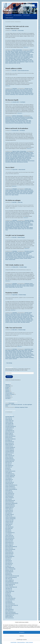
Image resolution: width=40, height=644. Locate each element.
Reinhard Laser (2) (9, 570)
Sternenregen (11, 403)
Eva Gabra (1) (8, 470)
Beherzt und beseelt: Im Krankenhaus (17, 128)
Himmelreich (18, 225)
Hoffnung (12, 92)
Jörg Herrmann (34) (9, 520)
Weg (22, 322)
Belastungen (30, 117)
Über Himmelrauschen (18, 15)
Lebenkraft (31, 57)
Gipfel (15, 191)
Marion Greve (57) (9, 541)
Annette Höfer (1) (9, 429)
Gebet (22, 91)
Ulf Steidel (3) (8, 593)
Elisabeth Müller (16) (10, 461)
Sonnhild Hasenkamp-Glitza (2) (12, 583)
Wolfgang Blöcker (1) (10, 615)
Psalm (20, 93)
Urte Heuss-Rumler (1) (10, 600)
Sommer (18, 194)
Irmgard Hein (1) (9, 516)
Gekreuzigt (17, 224)
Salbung (31, 228)
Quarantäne (19, 59)
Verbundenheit (8, 162)
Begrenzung (21, 52)
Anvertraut (21, 51)
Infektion (24, 56)
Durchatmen (13, 54)
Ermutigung (13, 350)
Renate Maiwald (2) (9, 572)
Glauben (32, 154)
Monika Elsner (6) (9, 555)
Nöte (20, 286)
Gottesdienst (30, 91)
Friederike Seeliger (23, 267)
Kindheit (15, 318)
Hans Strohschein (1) (10, 493)
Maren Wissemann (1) (10, 538)
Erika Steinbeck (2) (9, 466)
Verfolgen (13, 358)
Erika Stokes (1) (9, 467)
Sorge (23, 229)
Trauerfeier (7, 321)
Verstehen (11, 322)
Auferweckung (24, 314)
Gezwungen (16, 56)
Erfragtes (7, 387)
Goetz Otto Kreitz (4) (10, 482)
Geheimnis (7, 224)
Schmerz (27, 59)
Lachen (21, 192)
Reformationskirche (30, 93)
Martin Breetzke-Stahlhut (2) (11, 547)
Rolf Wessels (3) (9, 574)
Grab (28, 224)
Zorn (19, 287)
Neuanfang (15, 228)
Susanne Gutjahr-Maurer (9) (11, 587)
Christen (7, 223)
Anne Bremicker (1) (9, 425)
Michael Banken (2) (9, 552)
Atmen (9, 52)
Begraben (30, 222)
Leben (22, 57)
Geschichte (15, 118)
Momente (7, 194)
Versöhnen (21, 258)
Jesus (32, 56)
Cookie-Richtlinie (14, 642)
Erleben (17, 55)
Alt (29, 89)
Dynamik (32, 251)
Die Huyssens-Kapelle (12, 100)
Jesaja (27, 285)
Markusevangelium (9, 228)
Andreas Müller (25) (9, 421)
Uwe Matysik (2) (9, 601)
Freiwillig (28, 55)
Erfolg (9, 350)
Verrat (30, 62)
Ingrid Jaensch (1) (9, 512)
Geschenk (22, 224)
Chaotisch (22, 190)
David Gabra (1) (9, 454)
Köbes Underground (26, 92)
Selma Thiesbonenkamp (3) (11, 577)
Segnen (23, 355)
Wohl (15, 63)
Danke (27, 90)
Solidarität (13, 61)
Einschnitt (22, 54)
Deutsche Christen (9, 118)
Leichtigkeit (31, 192)
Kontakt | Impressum (29, 642)
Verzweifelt (26, 358)
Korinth (11, 353)
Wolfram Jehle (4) (9, 616)
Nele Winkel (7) (8, 558)
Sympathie (19, 161)
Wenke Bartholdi (22, 170)
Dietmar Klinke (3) (9, 457)
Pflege (15, 59)
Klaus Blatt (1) (8, 531)
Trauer (17, 95)
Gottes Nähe (19, 352)
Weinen (7, 359)
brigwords (7, 405)
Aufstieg (26, 189)
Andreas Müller (21, 31)
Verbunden (24, 321)
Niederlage (21, 354)
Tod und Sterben (31, 161)
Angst (12, 51)
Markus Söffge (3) (9, 545)
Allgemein (14, 151)
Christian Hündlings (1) (10, 447)
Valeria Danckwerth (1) (10, 604)
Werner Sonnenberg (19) (10, 612)
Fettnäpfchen (14, 285)
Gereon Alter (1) (9, 481)
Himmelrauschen (9, 15)
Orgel (30, 121)
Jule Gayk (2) (8, 526)
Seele (15, 160)
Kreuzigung (17, 226)
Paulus (12, 59)
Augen (30, 189)
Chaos (18, 190)
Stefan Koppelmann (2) (10, 584)
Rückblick (23, 59)
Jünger (23, 225)
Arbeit (7, 52)
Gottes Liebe (8, 155)
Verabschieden (21, 95)
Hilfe (9, 92)
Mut (15, 354)
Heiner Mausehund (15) (10, 500)
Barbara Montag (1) (9, 435)
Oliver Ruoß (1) (8, 562)
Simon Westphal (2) (9, 582)
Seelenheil (19, 160)
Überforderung (24, 222)
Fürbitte (10, 285)
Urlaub (24, 356)
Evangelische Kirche (18, 154)
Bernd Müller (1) (9, 440)
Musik (23, 157)
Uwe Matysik (23, 102)
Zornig (21, 287)
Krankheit (15, 57)
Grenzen (20, 56)
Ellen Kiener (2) (9, 463)
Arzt (9, 314)
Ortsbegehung (12, 158)
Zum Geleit (8, 399)
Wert (33, 62)
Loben (18, 286)
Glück (22, 191)
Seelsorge (20, 122)
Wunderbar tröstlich (12, 293)
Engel (12, 223)
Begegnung (13, 152)
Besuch (12, 90)
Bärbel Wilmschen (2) (10, 432)
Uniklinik (15, 62)
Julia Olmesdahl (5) (9, 527)
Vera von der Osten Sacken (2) (12, 605)
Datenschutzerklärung (21, 642)
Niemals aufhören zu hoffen (14, 68)
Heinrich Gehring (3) (10, 502)
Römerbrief (28, 319)
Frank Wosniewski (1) (10, 474)
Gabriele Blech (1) (9, 479)
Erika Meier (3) (8, 464)
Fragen (24, 154)
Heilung (31, 224)
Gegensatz (15, 254)
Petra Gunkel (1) (9, 565)
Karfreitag (7, 226)
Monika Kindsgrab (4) (10, 556)
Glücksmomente (30, 191)
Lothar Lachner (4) (9, 535)
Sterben (20, 61)
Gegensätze (20, 254)
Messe (16, 121)
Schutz (7, 287)
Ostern (22, 58)
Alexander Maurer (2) (10, 417)
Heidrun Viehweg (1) (10, 498)
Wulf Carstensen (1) (9, 618)
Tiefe (10, 195)
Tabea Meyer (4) (9, 589)
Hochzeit (24, 285)
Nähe (17, 354)
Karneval (20, 92)
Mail (14, 93)
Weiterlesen (26, 47)
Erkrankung (12, 154)
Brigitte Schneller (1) (10, 445)
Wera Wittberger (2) (9, 611)
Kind (12, 318)
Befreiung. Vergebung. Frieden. (22, 407)
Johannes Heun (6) (9, 521)
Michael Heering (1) (9, 554)
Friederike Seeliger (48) (10, 475)
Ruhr (32, 319)
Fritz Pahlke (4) (8, 478)
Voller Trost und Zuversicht (14, 328)
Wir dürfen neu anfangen (13, 200)
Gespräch (25, 91)
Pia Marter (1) (8, 566)
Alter (31, 89)
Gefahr (32, 55)
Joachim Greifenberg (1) (10, 517)
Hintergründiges (19, 50)
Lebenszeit (7, 157)
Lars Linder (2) (8, 534)
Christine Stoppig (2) (10, 450)
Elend (6, 285)
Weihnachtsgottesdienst (19, 123)
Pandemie (25, 58)
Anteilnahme (8, 152)
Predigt (21, 319)
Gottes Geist (14, 316)
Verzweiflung (31, 358)
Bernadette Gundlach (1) (10, 439)
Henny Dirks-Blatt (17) (10, 505)
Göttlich (7, 254)
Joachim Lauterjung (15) (10, 519)
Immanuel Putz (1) (9, 510)
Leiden (7, 58)
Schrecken (7, 320)
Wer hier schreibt (26, 15)
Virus (30, 95)
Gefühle (26, 350)
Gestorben (27, 315)
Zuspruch (11, 359)
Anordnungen (16, 51)
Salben (28, 228)
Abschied (27, 89)
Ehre (10, 223)
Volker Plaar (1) (8, 608)
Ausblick (7, 190)
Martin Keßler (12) (9, 548)
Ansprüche (7, 222)
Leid (25, 256)
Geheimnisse (12, 224)
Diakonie (8, 54)
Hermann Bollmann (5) (10, 506)
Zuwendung (25, 162)
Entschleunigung (9, 55)
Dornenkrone (27, 251)
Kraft (21, 119)
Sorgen (24, 122)
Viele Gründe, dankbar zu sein (14, 265)
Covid (21, 90)
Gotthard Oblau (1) (9, 484)
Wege (24, 322)
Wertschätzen (14, 162)
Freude (7, 191)
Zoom (32, 95)
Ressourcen (29, 158)
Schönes (28, 286)
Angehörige (8, 90)
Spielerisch (30, 194)
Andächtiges (15, 89)
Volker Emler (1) (9, 607)
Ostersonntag (11, 257)
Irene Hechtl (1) (8, 513)
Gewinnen (15, 352)
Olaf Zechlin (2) (8, 561)
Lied (12, 93)
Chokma (26, 190)
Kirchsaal (18, 119)
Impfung (16, 92)
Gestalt (24, 254)
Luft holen (18, 58)
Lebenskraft (27, 156)
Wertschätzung (20, 162)
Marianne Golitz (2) (9, 540)
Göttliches (11, 254)
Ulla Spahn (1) (8, 595)
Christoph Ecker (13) (10, 452)
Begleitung (21, 152)
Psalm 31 (24, 93)
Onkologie (7, 158)
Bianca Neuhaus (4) (9, 443)
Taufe (27, 122)
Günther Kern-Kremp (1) (10, 488)
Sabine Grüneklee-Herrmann (23, 71)
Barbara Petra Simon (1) (10, 436)
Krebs (15, 256)
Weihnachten (11, 123)
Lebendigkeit (26, 57)
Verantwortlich (29, 356)
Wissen (7, 63)
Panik (29, 58)
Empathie (7, 154)
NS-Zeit (27, 121)
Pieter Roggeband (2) (10, 568)
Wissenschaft (11, 63)
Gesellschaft (8, 56)
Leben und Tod (23, 226)
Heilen (21, 285)
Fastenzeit (24, 55)
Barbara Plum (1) (9, 438)
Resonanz (24, 158)
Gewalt (12, 56)
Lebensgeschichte (21, 156)
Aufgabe (13, 52)
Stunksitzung (13, 95)
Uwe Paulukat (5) (9, 602)
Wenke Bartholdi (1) (9, 609)
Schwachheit (8, 61)
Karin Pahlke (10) (9, 528)
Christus (12, 315)
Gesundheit (28, 154)
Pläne (6, 355)
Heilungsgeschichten (9, 225)
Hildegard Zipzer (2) (9, 507)
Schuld (7, 160)
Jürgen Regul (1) (9, 524)
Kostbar (12, 192)
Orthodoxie (14, 319)
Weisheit (17, 195)
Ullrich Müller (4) (9, 597)
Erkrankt (14, 55)
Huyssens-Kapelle (30, 118)
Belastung (26, 52)
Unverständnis (18, 321)
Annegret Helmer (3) (9, 428)
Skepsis (16, 229)
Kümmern (7, 353)
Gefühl (22, 350)
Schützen (32, 286)
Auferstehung (19, 222)
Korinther (15, 353)
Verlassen (11, 258)
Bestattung (7, 315)
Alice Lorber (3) (9, 418)
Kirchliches (8, 396)
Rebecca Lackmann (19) (10, 569)
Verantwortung (8, 358)
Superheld (32, 257)
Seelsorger (28, 160)
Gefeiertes (14, 116)
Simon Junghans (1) (9, 580)
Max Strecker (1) (9, 551)
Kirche (14, 119)
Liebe (11, 157)
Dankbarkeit (27, 284)
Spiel (27, 194)
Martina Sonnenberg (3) (10, 549)
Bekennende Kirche (23, 117)
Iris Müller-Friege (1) (9, 514)
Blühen (15, 190)
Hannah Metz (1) (9, 491)
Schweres (14, 194)
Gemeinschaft (11, 191)
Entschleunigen (27, 54)
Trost (8, 258)
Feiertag (16, 252)
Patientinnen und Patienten (11, 122)
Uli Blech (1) (8, 594)
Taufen (30, 122)
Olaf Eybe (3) (8, 559)
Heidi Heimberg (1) (9, 496)
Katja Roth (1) (8, 530)
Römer (25, 228)
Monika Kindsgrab (21, 237)
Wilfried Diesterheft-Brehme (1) (12, 614)
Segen (12, 161)
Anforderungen (8, 117)
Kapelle (17, 255)
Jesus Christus (30, 225)
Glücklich (25, 191)
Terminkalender (25, 61)
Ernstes (31, 190)
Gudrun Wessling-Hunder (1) (11, 485)
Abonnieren (9, 377)
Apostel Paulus (29, 51)
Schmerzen (7, 95)
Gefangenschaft (27, 223)
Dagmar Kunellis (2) (9, 453)
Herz (12, 155)
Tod (29, 61)
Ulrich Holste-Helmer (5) (10, 598)
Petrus (22, 228)
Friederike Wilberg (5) (10, 477)
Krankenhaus (11, 57)
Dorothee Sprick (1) (9, 459)
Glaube (7, 316)
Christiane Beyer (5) (9, 449)
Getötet (26, 224)
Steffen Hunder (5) (9, 586)
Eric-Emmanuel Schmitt (10, 252)
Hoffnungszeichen (9, 255)
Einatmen (17, 54)
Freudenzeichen (28, 252)
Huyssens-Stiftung (9, 119)
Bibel (33, 222)
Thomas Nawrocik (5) (10, 591)
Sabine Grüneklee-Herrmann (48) (12, 576)
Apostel (25, 51)
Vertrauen (26, 95)
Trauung (7, 123)
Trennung (14, 356)
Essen (21, 55)
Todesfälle (11, 62)
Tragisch (13, 195)
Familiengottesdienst (16, 91)
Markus (27, 226)
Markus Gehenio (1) (9, 544)
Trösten (13, 287)
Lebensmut (32, 156)
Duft (29, 190)
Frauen (15, 223)
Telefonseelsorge (24, 161)
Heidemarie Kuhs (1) (10, 495)
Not (22, 286)
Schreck (24, 257)
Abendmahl (27, 220)
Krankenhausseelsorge (10, 121)
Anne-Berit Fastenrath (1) (11, 426)
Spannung (28, 257)
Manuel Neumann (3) (10, 537)
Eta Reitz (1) (8, 468)
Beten (15, 90)
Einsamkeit (9, 91)
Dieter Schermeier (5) (10, 456)
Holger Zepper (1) (9, 509)
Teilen (26, 355)
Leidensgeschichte (12, 58)
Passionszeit (8, 59)
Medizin (10, 319)
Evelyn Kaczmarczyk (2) (10, 471)
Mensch (30, 256)
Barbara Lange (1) (9, 433)
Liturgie (7, 319)
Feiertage (20, 252)
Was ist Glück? (10, 167)
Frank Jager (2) (8, 472)
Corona (30, 52)
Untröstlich (20, 356)
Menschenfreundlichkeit (17, 157)
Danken (30, 90)
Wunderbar (28, 322)
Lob (15, 286)
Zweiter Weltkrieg (27, 123)
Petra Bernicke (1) (9, 563)
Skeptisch (20, 229)
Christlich (31, 152)
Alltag (9, 51)
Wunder (7, 260)
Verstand (7, 322)
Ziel (17, 63)
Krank (7, 57)
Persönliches (8, 397)
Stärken (17, 61)
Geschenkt (23, 315)
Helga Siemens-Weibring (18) (11, 503)
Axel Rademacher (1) (10, 431)
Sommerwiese (23, 194)
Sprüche (7, 195)
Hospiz (9, 192)
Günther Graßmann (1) (10, 486)
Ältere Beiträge (9, 363)
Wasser (19, 322)
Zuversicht (15, 359)
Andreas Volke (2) (9, 422)
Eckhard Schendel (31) (10, 460)
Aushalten (29, 314)
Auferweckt (18, 314)
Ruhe (17, 122)
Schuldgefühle (11, 160)
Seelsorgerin (8, 161)
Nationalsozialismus (21, 121)
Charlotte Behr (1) (9, 446)
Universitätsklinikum (21, 62)
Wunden (30, 258)
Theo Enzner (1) (9, 590)
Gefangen (22, 223)
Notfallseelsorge (28, 157)
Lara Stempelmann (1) (10, 533)
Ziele (19, 63)
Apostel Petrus (13, 222)
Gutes (18, 285)
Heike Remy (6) (8, 499)
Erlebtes (14, 50)
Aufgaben (16, 52)
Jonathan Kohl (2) (9, 523)
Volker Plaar (20, 202)
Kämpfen (32, 352)
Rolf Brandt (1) (8, 573)
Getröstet (11, 352)
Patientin (20, 158)
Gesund (7, 352)
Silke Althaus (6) (9, 579)
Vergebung (22, 358)
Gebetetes (7, 390)
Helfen (7, 92)
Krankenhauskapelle (9, 256)
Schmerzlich (12, 229)
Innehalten (28, 56)
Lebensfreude (25, 192)
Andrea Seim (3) (9, 419)
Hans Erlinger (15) (9, 492)
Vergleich (27, 62)
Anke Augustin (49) (9, 424)
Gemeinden (30, 350)
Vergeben (17, 358)
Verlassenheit (16, 258)
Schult (31, 59)
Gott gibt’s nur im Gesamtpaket (15, 235)
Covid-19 (24, 90)
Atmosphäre (17, 117)
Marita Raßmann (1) (9, 542)
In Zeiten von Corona (10, 394)
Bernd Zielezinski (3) (10, 442)
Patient (17, 158)
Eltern (15, 315)
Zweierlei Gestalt (12, 260)
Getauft (19, 118)
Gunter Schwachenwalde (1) (11, 489)
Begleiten (17, 152)
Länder (19, 57)
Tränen (7, 356)
